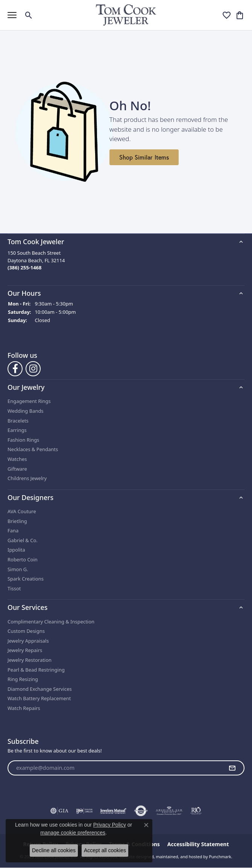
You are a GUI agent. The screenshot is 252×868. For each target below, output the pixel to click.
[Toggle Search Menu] (29, 15)
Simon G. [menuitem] (18, 569)
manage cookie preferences (73, 833)
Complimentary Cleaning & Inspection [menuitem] (51, 622)
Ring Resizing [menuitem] (23, 679)
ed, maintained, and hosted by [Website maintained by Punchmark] (178, 857)
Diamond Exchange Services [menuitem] (40, 689)
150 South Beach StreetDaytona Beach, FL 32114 (36, 260)
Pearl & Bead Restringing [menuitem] (36, 670)
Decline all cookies (54, 850)
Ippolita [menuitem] (16, 550)
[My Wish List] (227, 15)
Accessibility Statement (198, 844)
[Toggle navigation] (12, 15)
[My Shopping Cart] (240, 15)
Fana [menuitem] (13, 531)
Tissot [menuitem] (14, 589)
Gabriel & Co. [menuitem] (23, 540)
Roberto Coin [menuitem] (23, 560)
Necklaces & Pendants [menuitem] (33, 449)
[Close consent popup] (146, 825)
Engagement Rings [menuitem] (29, 401)
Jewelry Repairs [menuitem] (25, 650)
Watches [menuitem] (17, 459)
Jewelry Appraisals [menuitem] (28, 641)
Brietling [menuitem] (17, 521)
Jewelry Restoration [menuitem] (30, 660)
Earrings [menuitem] (17, 430)
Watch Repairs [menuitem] (24, 708)
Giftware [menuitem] (17, 469)
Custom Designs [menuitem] (26, 631)
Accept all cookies (105, 850)
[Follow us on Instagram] (33, 369)
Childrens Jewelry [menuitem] (27, 478)
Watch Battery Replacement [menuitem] (39, 699)
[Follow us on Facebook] (15, 369)
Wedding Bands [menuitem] (26, 411)
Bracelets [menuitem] (18, 421)
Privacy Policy (110, 825)
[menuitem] (59, 811)
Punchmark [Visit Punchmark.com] (220, 857)
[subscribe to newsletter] (232, 768)
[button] (126, 242)
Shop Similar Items (144, 157)
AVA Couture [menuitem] (22, 512)
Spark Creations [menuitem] (26, 579)
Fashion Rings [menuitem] (23, 440)
